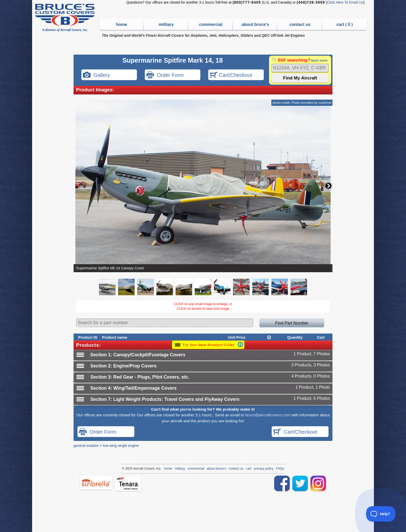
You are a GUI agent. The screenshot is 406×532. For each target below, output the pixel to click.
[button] (328, 186)
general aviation (86, 446)
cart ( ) (345, 24)
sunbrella (96, 483)
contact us (300, 24)
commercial (211, 24)
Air (135, 469)
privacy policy (264, 469)
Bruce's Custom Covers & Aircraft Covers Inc (66, 18)
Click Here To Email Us (345, 2)
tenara (128, 483)
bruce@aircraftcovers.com (268, 415)
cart (249, 469)
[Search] (300, 68)
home (122, 24)
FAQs (280, 469)
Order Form (165, 75)
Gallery (96, 75)
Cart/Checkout (231, 75)
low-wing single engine (121, 446)
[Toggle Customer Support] (381, 514)
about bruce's (255, 24)
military (166, 24)
